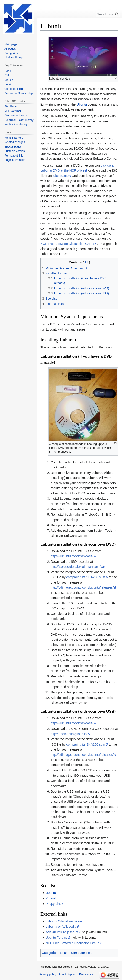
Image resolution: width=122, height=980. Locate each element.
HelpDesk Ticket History (19, 120)
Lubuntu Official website (62, 921)
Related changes (15, 142)
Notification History (16, 124)
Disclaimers (86, 974)
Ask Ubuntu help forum (62, 932)
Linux (64, 953)
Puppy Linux (54, 904)
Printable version (15, 151)
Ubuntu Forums (56, 938)
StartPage (10, 106)
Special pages (13, 147)
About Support (68, 974)
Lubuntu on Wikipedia (61, 927)
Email (8, 84)
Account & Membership (19, 93)
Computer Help (82, 953)
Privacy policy (48, 974)
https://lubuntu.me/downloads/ (72, 556)
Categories (50, 953)
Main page (11, 44)
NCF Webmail (13, 111)
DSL (7, 75)
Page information (15, 160)
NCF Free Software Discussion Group (67, 244)
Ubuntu (82, 104)
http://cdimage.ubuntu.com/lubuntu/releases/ (82, 587)
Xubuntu (51, 898)
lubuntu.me (61, 176)
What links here (14, 138)
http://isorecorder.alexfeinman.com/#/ (77, 567)
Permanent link (13, 156)
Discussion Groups (16, 115)
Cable (8, 71)
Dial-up (9, 80)
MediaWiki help (14, 58)
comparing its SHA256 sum (86, 577)
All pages (10, 49)
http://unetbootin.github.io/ (69, 734)
